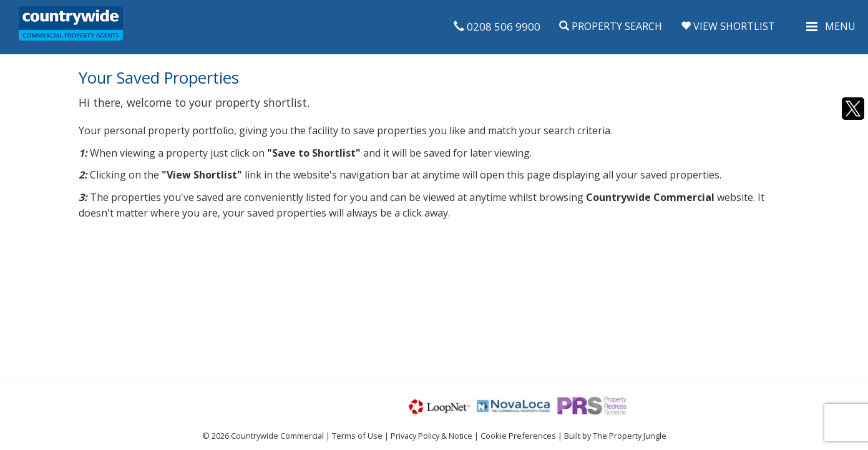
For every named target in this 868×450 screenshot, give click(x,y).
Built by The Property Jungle (615, 436)
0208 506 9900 (497, 27)
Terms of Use (357, 436)
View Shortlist (728, 26)
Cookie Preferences (518, 436)
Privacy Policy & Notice (432, 436)
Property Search (611, 26)
